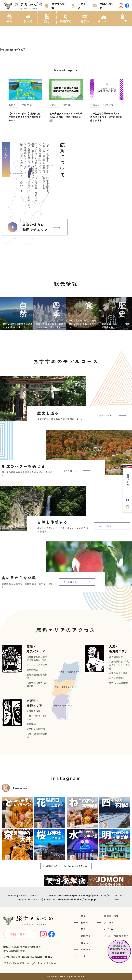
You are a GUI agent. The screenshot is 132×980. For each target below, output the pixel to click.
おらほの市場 (116, 678)
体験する (66, 21)
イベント (104, 21)
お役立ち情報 (58, 6)
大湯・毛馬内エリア (118, 649)
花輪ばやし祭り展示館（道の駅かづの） (37, 658)
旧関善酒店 (32, 670)
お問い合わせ (106, 6)
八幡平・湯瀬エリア (34, 703)
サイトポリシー (47, 963)
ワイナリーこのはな (37, 665)
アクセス (82, 6)
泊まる (85, 21)
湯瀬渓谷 (31, 724)
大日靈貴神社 (33, 711)
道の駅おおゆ (116, 657)
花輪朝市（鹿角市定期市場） (37, 684)
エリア (123, 21)
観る (9, 21)
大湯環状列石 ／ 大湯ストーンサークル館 (119, 665)
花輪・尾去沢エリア (36, 649)
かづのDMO (110, 929)
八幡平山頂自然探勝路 (37, 735)
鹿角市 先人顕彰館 (119, 683)
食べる (28, 21)
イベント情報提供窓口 (116, 936)
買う (47, 21)
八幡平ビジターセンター (37, 718)
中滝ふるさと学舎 (118, 673)
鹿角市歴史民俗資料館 (37, 676)
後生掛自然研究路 (36, 729)
